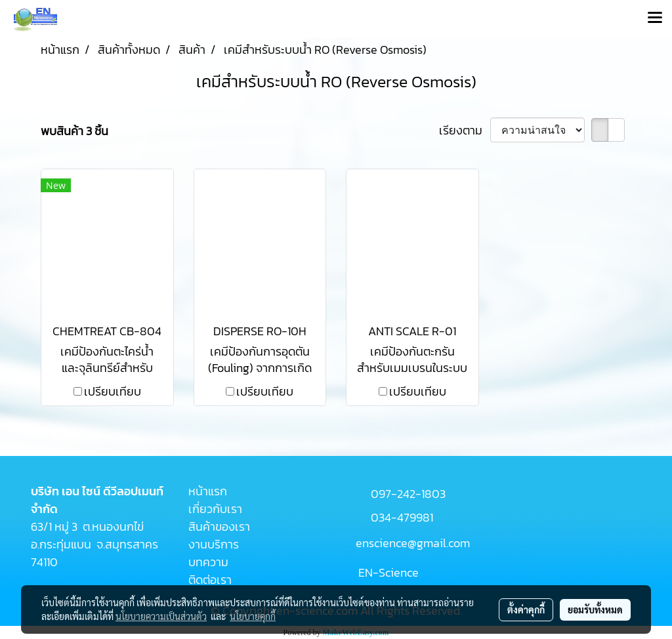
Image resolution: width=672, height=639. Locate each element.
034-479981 (402, 517)
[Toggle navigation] (655, 18)
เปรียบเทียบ (113, 391)
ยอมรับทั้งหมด (595, 609)
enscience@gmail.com (413, 543)
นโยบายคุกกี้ (253, 616)
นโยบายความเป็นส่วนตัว (161, 616)
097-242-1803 (408, 494)
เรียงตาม (465, 130)
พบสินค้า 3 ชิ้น (74, 131)
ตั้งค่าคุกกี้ (526, 609)
